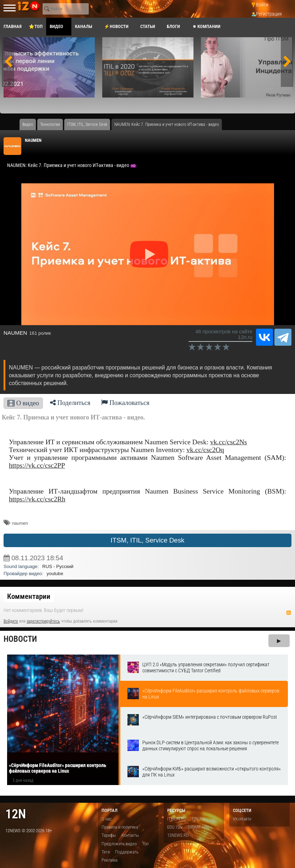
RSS (289, 613)
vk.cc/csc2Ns (229, 442)
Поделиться (70, 403)
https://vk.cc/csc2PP (37, 465)
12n (16, 814)
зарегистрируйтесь (43, 621)
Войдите (11, 621)
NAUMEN (33, 140)
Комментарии (29, 596)
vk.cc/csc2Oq (205, 450)
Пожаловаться (125, 403)
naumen (20, 523)
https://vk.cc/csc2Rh (37, 499)
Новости (20, 639)
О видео (23, 403)
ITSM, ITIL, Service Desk (148, 540)
